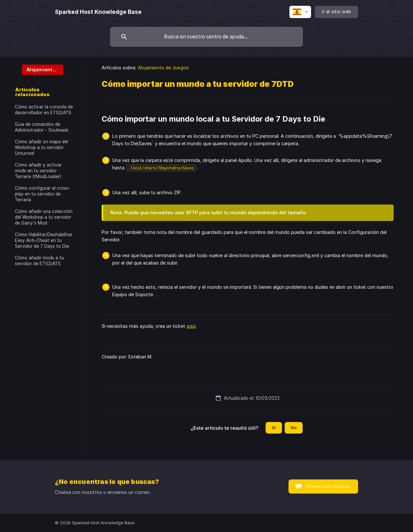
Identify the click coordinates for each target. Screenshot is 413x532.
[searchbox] (206, 37)
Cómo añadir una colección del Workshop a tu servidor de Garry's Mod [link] (44, 217)
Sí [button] (274, 427)
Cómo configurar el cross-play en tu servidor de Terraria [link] (43, 194)
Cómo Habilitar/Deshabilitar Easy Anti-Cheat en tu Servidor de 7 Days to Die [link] (44, 240)
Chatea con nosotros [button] (328, 486)
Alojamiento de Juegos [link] (163, 68)
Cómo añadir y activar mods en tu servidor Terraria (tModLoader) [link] (38, 171)
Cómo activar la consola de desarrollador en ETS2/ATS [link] (44, 110)
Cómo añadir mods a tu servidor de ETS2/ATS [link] (39, 261)
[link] (39, 69)
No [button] (294, 427)
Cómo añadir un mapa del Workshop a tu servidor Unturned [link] (41, 147)
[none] (98, 12)
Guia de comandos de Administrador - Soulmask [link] (42, 127)
